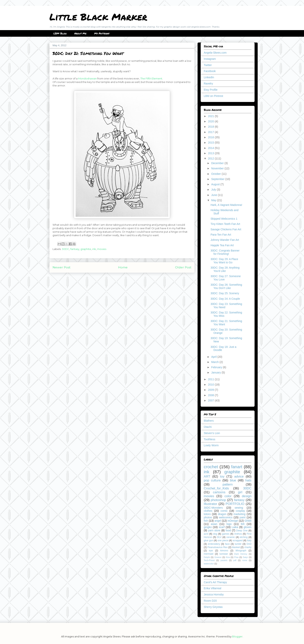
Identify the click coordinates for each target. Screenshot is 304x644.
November (218, 168)
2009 (211, 390)
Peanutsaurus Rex (218, 547)
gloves (248, 527)
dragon (222, 514)
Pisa (236, 557)
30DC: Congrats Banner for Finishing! (225, 252)
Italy (249, 540)
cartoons (219, 492)
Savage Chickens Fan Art (226, 229)
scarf (222, 527)
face (227, 544)
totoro (207, 514)
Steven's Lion (212, 433)
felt (243, 524)
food (228, 530)
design (247, 496)
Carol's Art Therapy (215, 582)
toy (222, 476)
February (217, 367)
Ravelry (208, 84)
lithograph (241, 551)
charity (248, 547)
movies (102, 249)
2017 (211, 132)
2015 (211, 143)
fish (206, 521)
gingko (208, 527)
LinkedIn (209, 77)
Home (123, 267)
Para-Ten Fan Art (221, 235)
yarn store (214, 530)
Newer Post (61, 267)
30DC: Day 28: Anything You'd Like (225, 269)
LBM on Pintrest (213, 96)
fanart (237, 467)
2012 (211, 158)
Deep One (242, 531)
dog (215, 534)
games (226, 534)
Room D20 (210, 601)
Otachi (208, 427)
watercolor (209, 564)
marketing (240, 514)
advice (239, 476)
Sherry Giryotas (213, 607)
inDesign (233, 521)
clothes (208, 511)
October (216, 174)
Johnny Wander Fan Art (225, 240)
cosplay (240, 511)
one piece (223, 540)
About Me (80, 33)
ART (207, 476)
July (214, 190)
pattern (228, 484)
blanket (236, 547)
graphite (86, 249)
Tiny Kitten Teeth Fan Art (225, 224)
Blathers (209, 421)
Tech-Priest (209, 560)
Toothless (209, 439)
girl (240, 492)
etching (244, 537)
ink (94, 249)
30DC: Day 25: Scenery (225, 293)
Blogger (237, 636)
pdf (235, 560)
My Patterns (102, 33)
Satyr (245, 557)
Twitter (208, 65)
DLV (219, 537)
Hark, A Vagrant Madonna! (226, 205)
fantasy (75, 249)
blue (233, 480)
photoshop (218, 500)
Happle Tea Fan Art (222, 245)
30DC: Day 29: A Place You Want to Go (224, 261)
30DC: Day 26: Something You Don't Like (226, 286)
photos (208, 517)
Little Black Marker (98, 17)
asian (214, 524)
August (216, 184)
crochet (211, 467)
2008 (211, 395)
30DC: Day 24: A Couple (225, 299)
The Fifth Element (151, 78)
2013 (211, 153)
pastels (224, 560)
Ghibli (248, 521)
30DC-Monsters (213, 508)
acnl (206, 534)
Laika (235, 527)
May (214, 200)
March (215, 362)
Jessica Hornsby (214, 594)
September (218, 179)
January (216, 372)
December (218, 163)
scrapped (237, 540)
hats (248, 480)
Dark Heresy (241, 554)
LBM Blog (60, 33)
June (214, 195)
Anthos (238, 534)
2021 (211, 116)
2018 (211, 127)
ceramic (231, 537)
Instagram (210, 59)
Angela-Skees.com (215, 53)
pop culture (212, 480)
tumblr (238, 544)
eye (211, 551)
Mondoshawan (87, 78)
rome (245, 560)
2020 (211, 121)
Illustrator (210, 504)
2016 (211, 137)
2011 (211, 379)
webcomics (226, 517)
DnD (249, 544)
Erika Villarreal (212, 588)
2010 (211, 385)
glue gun (208, 540)
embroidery (214, 544)
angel (218, 521)
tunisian (224, 554)
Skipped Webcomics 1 (224, 219)
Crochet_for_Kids (216, 488)
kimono (224, 551)
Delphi (207, 557)
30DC (66, 249)
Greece (218, 557)
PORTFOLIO (235, 504)
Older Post (183, 267)
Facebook (210, 71)
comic (224, 511)
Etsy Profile (211, 90)
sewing (239, 508)
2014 (211, 148)
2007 (211, 400)
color (228, 496)
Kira (228, 557)
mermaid (209, 554)
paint (243, 517)
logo (229, 524)
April (214, 357)
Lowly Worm (211, 445)
